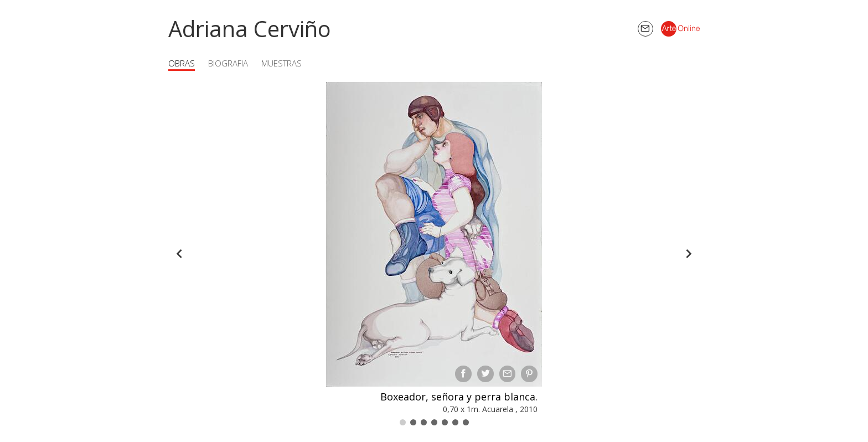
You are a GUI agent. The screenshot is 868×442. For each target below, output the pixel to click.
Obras (182, 63)
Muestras (281, 63)
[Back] (179, 254)
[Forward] (689, 254)
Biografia (228, 63)
